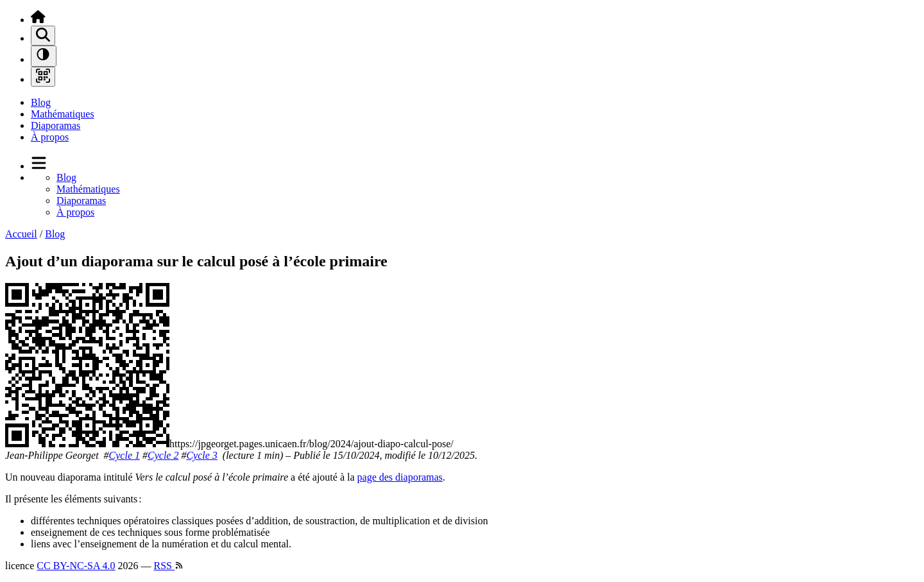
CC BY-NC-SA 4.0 (76, 566)
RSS (169, 566)
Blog (41, 102)
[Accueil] (38, 20)
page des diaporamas (400, 477)
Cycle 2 (163, 455)
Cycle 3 (201, 455)
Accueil (21, 234)
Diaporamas (56, 125)
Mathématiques (63, 114)
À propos (50, 137)
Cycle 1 (124, 455)
